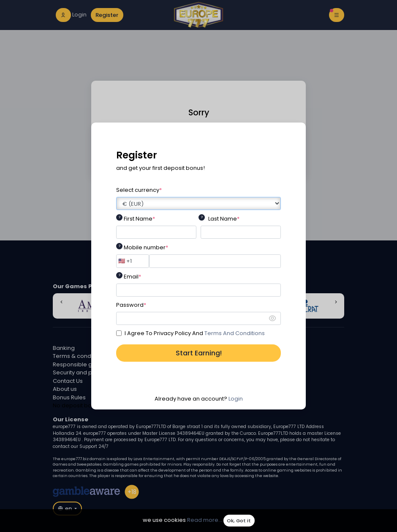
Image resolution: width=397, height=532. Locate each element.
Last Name (224, 219)
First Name (139, 219)
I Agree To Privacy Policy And (195, 333)
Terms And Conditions (235, 333)
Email (132, 277)
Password (131, 305)
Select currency (139, 190)
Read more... (205, 520)
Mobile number (146, 247)
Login (236, 399)
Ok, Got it (239, 521)
